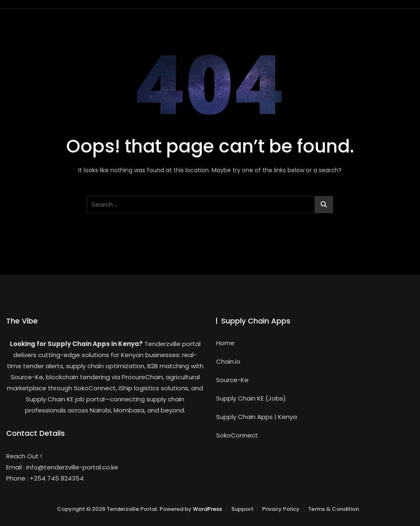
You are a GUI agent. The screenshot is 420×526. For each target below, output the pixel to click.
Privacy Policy (281, 509)
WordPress (207, 509)
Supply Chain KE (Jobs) (251, 398)
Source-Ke (232, 380)
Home (225, 343)
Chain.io (228, 361)
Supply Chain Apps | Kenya (257, 417)
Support (242, 509)
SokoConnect (237, 435)
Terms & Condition (333, 509)
